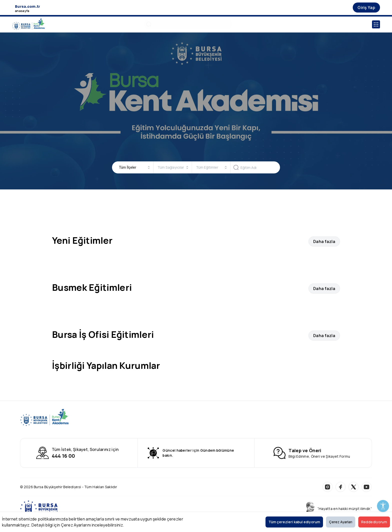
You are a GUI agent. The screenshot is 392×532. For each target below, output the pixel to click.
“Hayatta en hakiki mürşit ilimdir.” (345, 509)
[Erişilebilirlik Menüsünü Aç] (383, 506)
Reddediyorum (374, 522)
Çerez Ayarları (341, 522)
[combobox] (135, 167)
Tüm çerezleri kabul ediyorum (294, 522)
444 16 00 (63, 456)
